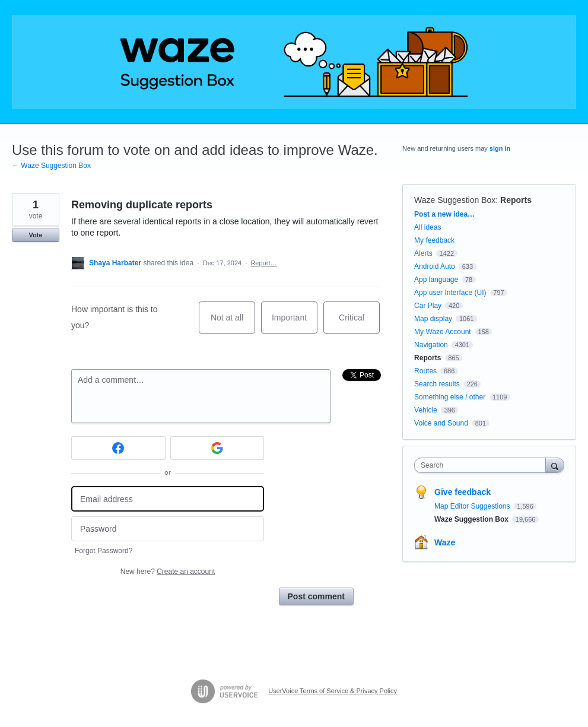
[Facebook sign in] (118, 448)
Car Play (428, 306)
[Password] (168, 529)
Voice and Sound (441, 423)
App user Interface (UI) (450, 293)
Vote (35, 235)
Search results (437, 384)
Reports (516, 200)
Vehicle (426, 410)
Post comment (316, 596)
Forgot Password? (104, 551)
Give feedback (463, 492)
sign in (500, 148)
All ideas (428, 227)
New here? (168, 572)
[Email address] (168, 499)
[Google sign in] (217, 448)
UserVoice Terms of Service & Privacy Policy (333, 691)
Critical (359, 323)
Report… (263, 263)
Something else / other (450, 397)
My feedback (434, 240)
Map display (433, 319)
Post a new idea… (444, 214)
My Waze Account (443, 332)
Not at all (233, 323)
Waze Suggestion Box (455, 200)
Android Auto (435, 266)
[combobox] (482, 465)
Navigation (431, 345)
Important (295, 323)
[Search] (555, 465)
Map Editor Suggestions (473, 506)
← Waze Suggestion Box (51, 166)
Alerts (423, 253)
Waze (445, 542)
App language (436, 280)
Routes (425, 371)
